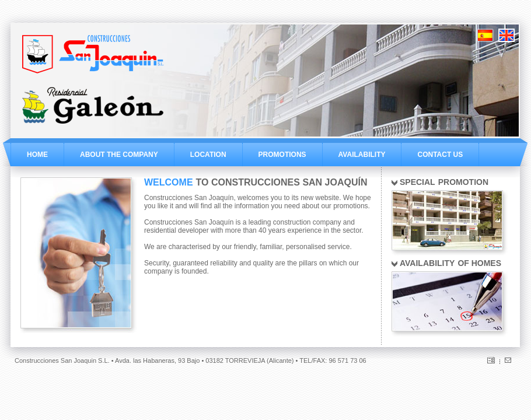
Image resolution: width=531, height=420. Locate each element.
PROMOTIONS (282, 155)
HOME (37, 155)
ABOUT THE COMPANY (119, 155)
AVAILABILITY (362, 155)
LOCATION (208, 155)
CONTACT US (440, 155)
